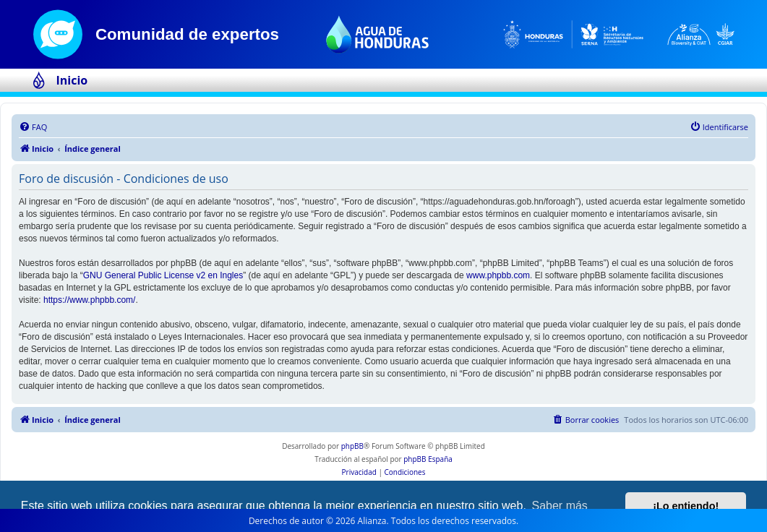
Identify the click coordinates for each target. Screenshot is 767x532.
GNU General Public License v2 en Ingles (163, 275)
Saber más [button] (560, 506)
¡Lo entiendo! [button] (686, 506)
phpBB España (428, 459)
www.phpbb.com (498, 275)
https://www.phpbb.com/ (89, 300)
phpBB (352, 446)
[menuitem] (33, 127)
